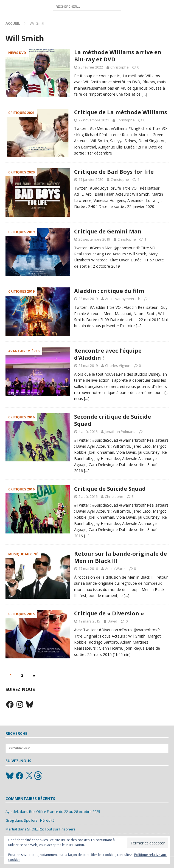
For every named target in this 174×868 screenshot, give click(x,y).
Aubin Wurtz (115, 569)
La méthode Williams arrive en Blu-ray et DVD (118, 56)
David (112, 621)
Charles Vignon (118, 366)
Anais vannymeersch (123, 299)
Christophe (120, 67)
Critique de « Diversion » (109, 613)
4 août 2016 (88, 432)
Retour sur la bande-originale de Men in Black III (120, 557)
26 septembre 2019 (94, 239)
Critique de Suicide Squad (110, 489)
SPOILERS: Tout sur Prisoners (51, 829)
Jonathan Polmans (120, 432)
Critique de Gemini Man (108, 231)
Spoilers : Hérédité (39, 820)
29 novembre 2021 (94, 120)
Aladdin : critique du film (109, 291)
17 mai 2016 (88, 569)
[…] (144, 94)
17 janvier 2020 (91, 179)
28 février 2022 (91, 67)
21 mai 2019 (88, 366)
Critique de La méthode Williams (121, 112)
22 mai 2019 (88, 299)
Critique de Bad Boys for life (114, 172)
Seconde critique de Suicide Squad (113, 420)
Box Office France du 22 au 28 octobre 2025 (65, 812)
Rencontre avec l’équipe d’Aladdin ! (108, 354)
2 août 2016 (88, 496)
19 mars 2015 (89, 621)
